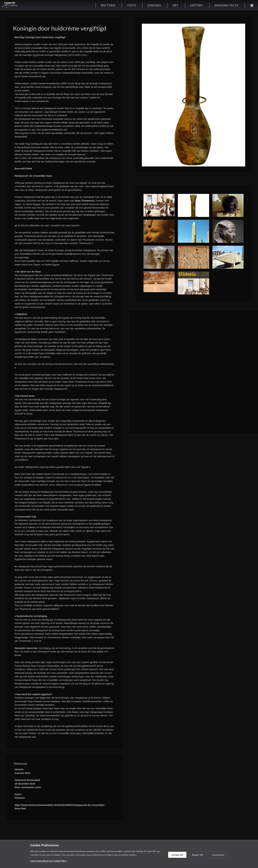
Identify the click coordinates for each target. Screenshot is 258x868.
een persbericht (40, 101)
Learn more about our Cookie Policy (48, 861)
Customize (218, 855)
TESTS (131, 5)
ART (175, 5)
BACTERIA (108, 5)
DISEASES (154, 5)
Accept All (177, 855)
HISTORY (196, 5)
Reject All (198, 855)
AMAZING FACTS (226, 5)
